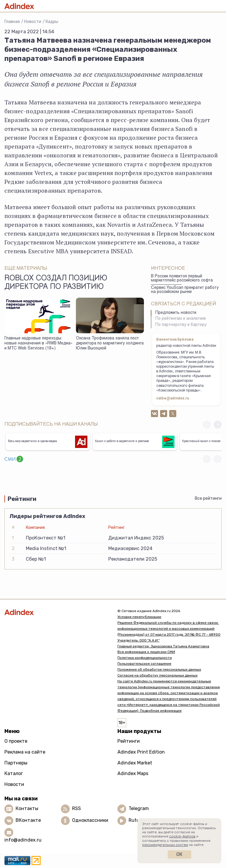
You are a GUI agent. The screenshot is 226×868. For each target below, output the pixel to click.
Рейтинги (129, 741)
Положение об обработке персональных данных (159, 669)
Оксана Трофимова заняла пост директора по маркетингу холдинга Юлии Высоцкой (110, 343)
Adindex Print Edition (141, 752)
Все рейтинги (208, 498)
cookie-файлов (182, 836)
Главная (12, 22)
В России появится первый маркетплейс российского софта (182, 279)
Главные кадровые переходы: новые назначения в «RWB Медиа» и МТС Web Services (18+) (38, 343)
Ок (179, 854)
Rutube (137, 820)
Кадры (52, 22)
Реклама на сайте (25, 752)
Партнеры (16, 763)
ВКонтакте (28, 820)
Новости (33, 22)
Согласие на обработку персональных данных (157, 675)
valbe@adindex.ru (173, 399)
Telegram (139, 809)
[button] (218, 425)
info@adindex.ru (23, 840)
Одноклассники (90, 820)
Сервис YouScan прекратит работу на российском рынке (185, 290)
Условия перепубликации (139, 617)
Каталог (14, 773)
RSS (77, 809)
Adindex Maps (133, 773)
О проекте (16, 741)
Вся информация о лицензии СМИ (146, 652)
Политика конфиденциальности (145, 658)
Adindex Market (135, 763)
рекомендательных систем (165, 845)
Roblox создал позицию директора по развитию (56, 283)
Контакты (27, 809)
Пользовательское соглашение (144, 664)
